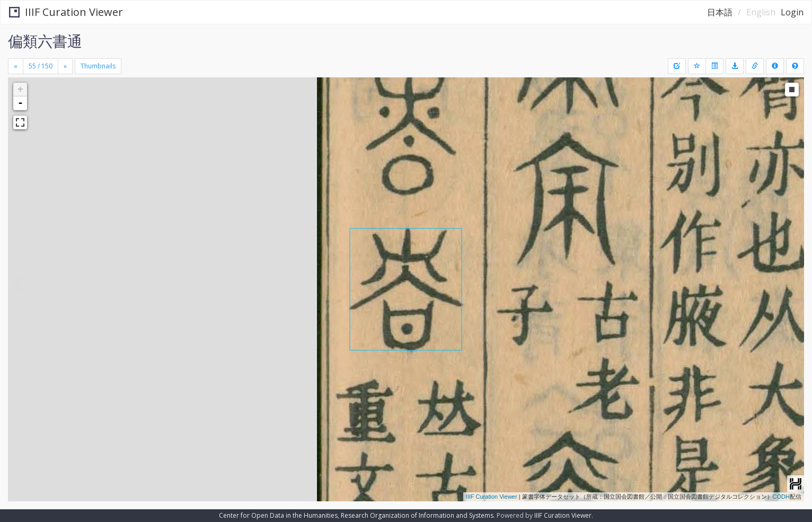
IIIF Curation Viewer (66, 12)
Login (792, 12)
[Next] (65, 66)
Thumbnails (98, 66)
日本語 (720, 12)
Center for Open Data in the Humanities (278, 515)
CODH (781, 497)
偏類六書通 (45, 41)
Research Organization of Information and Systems (417, 515)
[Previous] (16, 66)
